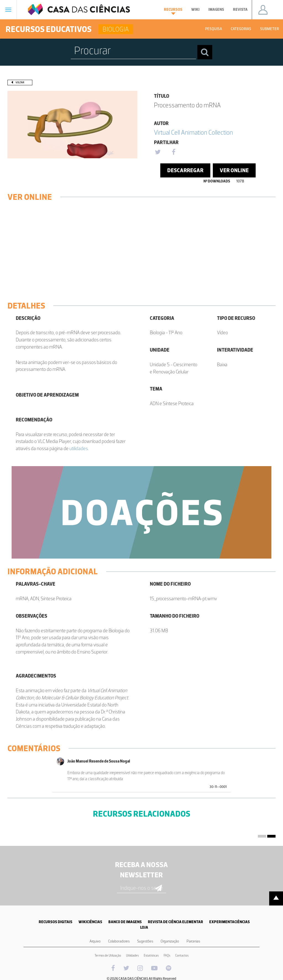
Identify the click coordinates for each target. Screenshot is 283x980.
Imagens (216, 10)
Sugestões (145, 941)
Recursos (173, 11)
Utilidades (132, 955)
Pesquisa (213, 29)
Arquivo (95, 941)
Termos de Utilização (108, 955)
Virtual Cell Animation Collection (193, 132)
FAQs (167, 955)
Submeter (269, 29)
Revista (240, 10)
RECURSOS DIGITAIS (56, 922)
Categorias (241, 29)
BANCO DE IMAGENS (125, 922)
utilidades (79, 448)
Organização (170, 941)
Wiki (195, 10)
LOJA (144, 927)
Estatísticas (151, 955)
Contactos (182, 955)
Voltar (20, 82)
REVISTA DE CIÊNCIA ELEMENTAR (175, 922)
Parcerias (193, 941)
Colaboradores (119, 941)
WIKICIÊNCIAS (90, 922)
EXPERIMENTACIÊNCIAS (230, 922)
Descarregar (185, 170)
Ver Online (234, 170)
